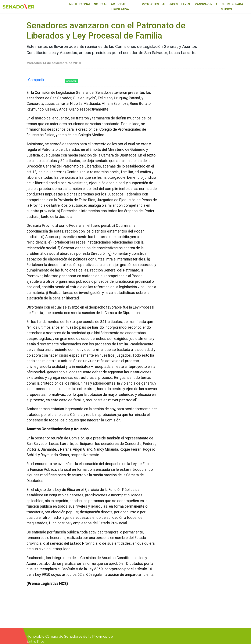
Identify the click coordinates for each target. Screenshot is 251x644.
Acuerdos (170, 4)
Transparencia (205, 4)
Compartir (36, 80)
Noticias (101, 4)
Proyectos (150, 4)
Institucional (80, 4)
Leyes (186, 4)
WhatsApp (71, 81)
